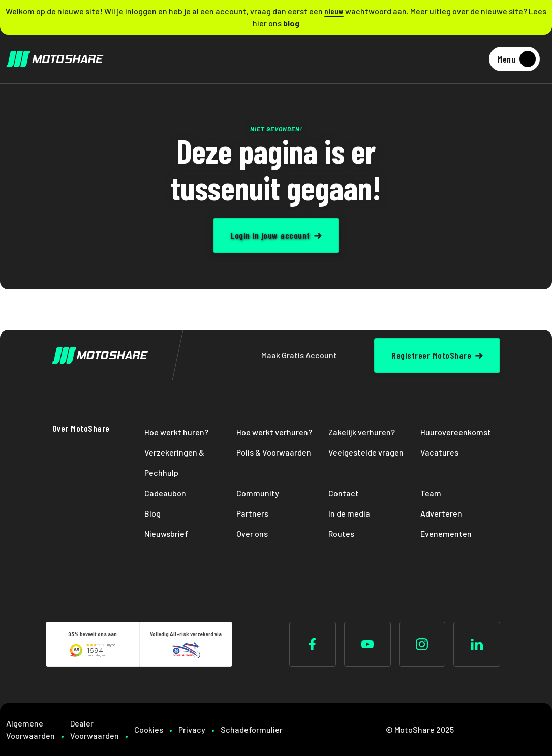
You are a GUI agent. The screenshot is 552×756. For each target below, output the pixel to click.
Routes (341, 534)
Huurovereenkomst (456, 432)
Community (258, 493)
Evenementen (446, 534)
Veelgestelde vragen (366, 452)
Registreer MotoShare (431, 355)
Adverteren (441, 513)
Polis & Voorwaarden (274, 452)
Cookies (149, 729)
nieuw (334, 11)
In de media (349, 513)
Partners (252, 513)
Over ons (252, 534)
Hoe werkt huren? (176, 432)
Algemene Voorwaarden (30, 729)
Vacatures (439, 452)
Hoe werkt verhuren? (274, 432)
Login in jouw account (270, 235)
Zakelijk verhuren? (362, 432)
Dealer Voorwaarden (95, 729)
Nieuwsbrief (166, 534)
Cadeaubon (165, 493)
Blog (152, 513)
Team (431, 493)
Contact (344, 493)
